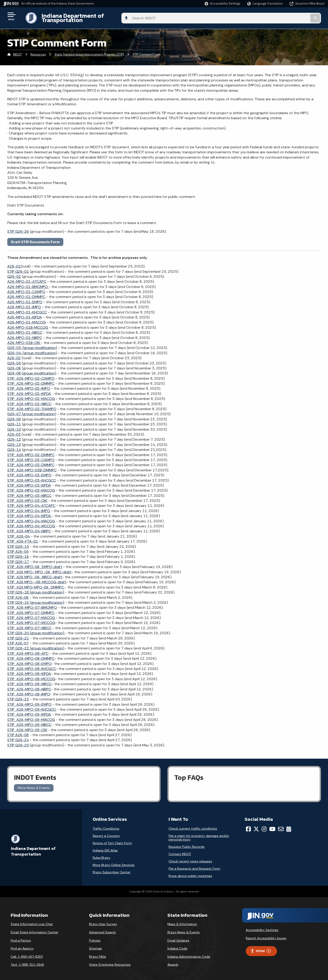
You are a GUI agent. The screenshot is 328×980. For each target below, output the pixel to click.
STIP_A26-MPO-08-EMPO (29, 660)
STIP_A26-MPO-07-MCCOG (31, 619)
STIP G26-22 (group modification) (36, 645)
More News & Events (34, 784)
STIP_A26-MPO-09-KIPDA (29, 711)
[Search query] (287, 16)
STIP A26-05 (18, 548)
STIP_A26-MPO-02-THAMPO (32, 405)
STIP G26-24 (18, 736)
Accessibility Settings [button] (262, 927)
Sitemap (96, 945)
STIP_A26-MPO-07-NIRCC (29, 624)
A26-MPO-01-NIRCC (25, 329)
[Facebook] (248, 825)
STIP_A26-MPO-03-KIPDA (29, 482)
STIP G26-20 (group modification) (36, 630)
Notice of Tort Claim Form (112, 839)
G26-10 (14, 426)
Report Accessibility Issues (266, 935)
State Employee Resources (110, 961)
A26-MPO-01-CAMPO (26, 288)
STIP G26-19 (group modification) (36, 599)
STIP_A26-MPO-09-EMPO (29, 701)
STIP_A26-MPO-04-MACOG (31, 517)
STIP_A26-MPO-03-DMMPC (31, 461)
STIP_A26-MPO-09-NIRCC (29, 721)
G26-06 (14, 365)
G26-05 (14, 360)
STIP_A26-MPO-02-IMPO (29, 385)
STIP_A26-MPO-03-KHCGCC (32, 477)
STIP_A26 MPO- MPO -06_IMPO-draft (39, 568)
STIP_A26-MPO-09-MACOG (31, 716)
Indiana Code (177, 945)
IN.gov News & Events (184, 929)
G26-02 (14, 273)
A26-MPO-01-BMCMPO (28, 283)
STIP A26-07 (18, 640)
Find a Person (21, 937)
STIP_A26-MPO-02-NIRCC (29, 400)
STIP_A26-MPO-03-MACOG (31, 487)
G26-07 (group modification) (32, 410)
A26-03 (14, 431)
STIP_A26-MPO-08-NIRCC (29, 681)
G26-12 (14, 436)
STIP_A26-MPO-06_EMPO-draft (35, 563)
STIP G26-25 (18, 741)
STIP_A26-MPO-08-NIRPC (29, 686)
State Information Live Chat (32, 921)
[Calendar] (289, 825)
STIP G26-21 (18, 635)
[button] (222, 4)
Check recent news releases (190, 858)
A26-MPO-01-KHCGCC (27, 309)
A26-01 (14, 263)
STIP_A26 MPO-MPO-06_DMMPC (36, 584)
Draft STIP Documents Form (35, 238)
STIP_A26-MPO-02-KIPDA (29, 390)
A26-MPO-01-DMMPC (26, 293)
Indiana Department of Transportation (89, 16)
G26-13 (14, 441)
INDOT (17, 51)
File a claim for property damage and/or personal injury (199, 834)
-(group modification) (32, 349)
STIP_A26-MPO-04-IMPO (29, 507)
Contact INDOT (180, 850)
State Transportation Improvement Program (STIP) (89, 51)
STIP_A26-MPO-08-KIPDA (29, 670)
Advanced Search (102, 929)
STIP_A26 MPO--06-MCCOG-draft (37, 579)
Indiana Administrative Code (189, 953)
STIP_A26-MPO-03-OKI (27, 497)
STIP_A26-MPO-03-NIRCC (29, 492)
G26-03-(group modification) (32, 344)
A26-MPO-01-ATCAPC (27, 278)
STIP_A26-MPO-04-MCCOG (31, 523)
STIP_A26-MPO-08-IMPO (29, 691)
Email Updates (178, 937)
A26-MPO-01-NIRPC (25, 334)
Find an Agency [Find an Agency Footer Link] (22, 945)
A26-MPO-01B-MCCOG (28, 324)
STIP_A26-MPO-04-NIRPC (29, 528)
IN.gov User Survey (103, 921)
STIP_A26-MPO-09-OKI (27, 726)
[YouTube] (272, 825)
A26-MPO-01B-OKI (24, 339)
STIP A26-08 (18, 731)
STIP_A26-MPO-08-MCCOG (31, 675)
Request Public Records (187, 843)
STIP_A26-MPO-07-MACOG (31, 614)
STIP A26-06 (18, 594)
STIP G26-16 (18, 553)
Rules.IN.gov (101, 854)
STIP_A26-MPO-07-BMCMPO (32, 604)
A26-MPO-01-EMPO (25, 298)
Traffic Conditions (106, 825)
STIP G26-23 (18, 696)
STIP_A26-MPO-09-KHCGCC (32, 706)
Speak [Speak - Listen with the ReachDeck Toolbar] (261, 947)
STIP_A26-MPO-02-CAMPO (31, 375)
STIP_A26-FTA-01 (23, 538)
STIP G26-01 (18, 268)
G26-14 (14, 446)
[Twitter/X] (256, 825)
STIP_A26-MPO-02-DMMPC (31, 380)
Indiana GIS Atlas (105, 847)
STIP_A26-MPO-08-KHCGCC (32, 665)
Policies (95, 937)
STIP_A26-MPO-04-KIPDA (30, 512)
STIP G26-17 (18, 558)
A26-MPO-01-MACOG (27, 319)
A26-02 (14, 355)
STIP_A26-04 (19, 533)
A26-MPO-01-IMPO (24, 304)
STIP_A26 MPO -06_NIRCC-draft (35, 574)
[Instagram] (264, 825)
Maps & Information (182, 921)
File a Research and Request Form (194, 865)
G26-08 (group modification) (32, 370)
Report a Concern (106, 832)
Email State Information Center (35, 929)
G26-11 (14, 421)
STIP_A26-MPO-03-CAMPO (31, 456)
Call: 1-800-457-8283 (27, 953)
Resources (38, 51)
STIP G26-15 (18, 543)
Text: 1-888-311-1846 (27, 961)
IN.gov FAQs (98, 953)
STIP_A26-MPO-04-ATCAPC (31, 502)
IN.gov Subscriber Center (112, 869)
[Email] (281, 825)
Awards (173, 961)
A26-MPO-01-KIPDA (25, 314)
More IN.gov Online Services (114, 861)
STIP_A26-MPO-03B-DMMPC (32, 466)
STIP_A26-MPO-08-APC (28, 650)
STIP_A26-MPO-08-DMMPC (31, 655)
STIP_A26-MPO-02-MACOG (31, 395)
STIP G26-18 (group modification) (36, 589)
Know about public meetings (190, 872)
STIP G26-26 (18, 228)
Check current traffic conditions (193, 825)
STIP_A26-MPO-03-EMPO (29, 472)
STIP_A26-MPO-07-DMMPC (31, 609)
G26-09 (14, 415)
